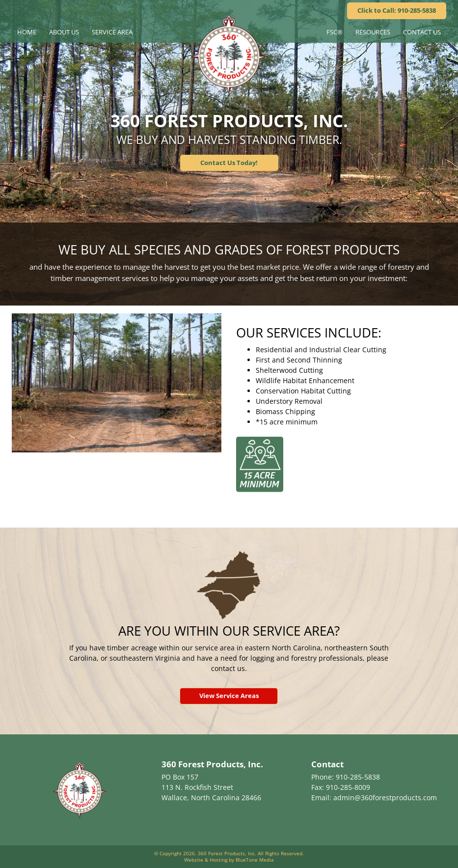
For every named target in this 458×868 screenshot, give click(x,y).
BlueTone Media (255, 860)
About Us (64, 32)
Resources (373, 32)
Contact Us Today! (229, 163)
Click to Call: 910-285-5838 (397, 10)
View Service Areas (229, 696)
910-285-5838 (358, 777)
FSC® (335, 32)
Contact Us (422, 32)
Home (27, 32)
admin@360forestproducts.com (385, 798)
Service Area (112, 32)
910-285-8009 (348, 787)
